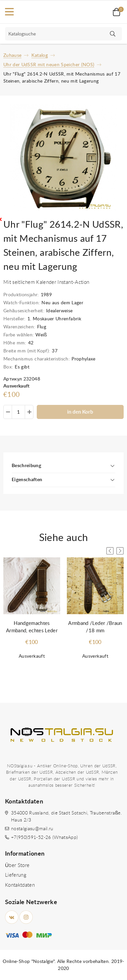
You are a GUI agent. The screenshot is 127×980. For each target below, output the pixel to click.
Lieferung (16, 875)
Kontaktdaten (20, 885)
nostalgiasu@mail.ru (32, 829)
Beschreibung (26, 466)
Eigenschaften (27, 480)
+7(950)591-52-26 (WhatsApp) (44, 838)
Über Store (17, 865)
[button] (120, 551)
